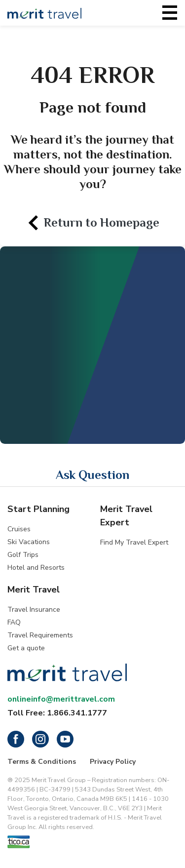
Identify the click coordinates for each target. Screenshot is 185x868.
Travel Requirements (40, 635)
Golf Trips (23, 555)
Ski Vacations (29, 542)
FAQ (14, 622)
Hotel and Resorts (36, 568)
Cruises (19, 529)
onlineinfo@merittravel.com (61, 699)
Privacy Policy (113, 762)
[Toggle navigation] (170, 13)
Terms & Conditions (42, 762)
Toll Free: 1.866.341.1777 (57, 713)
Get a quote (26, 648)
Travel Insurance (34, 610)
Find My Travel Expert (134, 542)
